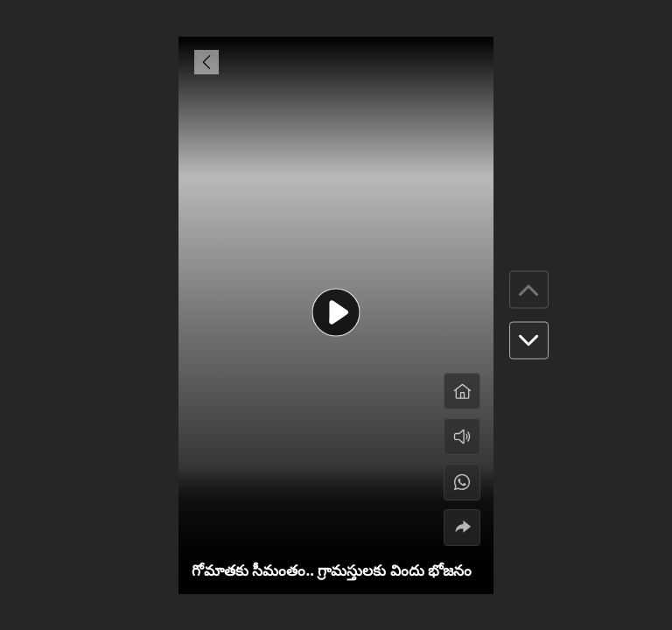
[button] (529, 341)
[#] (462, 482)
